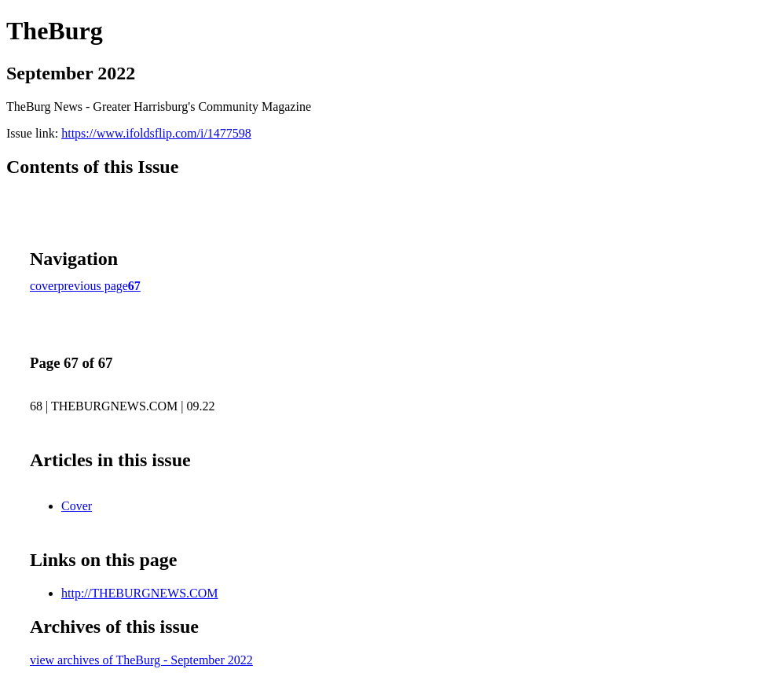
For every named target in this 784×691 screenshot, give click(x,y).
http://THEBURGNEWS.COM (140, 593)
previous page (93, 286)
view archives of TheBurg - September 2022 (141, 660)
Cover (77, 506)
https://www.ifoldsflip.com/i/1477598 (156, 133)
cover (44, 286)
